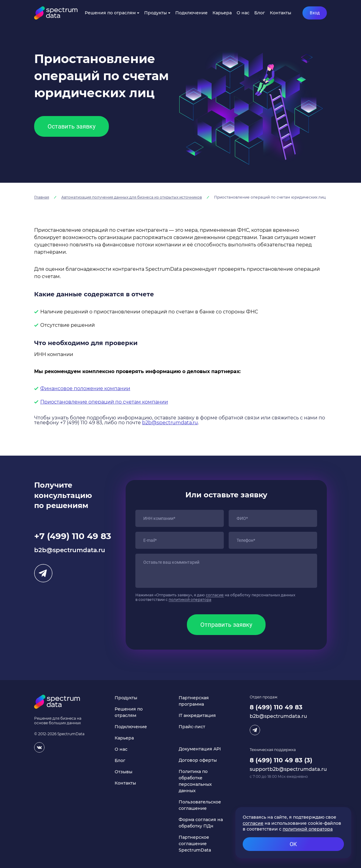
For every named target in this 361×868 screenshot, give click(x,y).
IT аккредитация (197, 715)
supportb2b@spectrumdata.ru (288, 769)
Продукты (155, 13)
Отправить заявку (226, 625)
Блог (260, 13)
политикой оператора (190, 600)
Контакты (281, 13)
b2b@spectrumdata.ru (170, 423)
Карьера (222, 13)
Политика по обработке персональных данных (195, 781)
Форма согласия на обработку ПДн (201, 823)
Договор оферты (198, 760)
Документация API (200, 749)
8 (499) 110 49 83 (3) (281, 760)
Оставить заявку (71, 126)
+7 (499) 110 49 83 (73, 536)
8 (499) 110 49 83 (276, 707)
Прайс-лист (192, 727)
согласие (215, 595)
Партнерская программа (194, 701)
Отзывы (123, 772)
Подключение (191, 13)
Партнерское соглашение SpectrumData (195, 844)
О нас (243, 13)
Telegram (43, 573)
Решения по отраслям (110, 13)
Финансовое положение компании (85, 388)
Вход (315, 13)
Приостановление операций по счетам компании (104, 402)
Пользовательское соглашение (200, 805)
